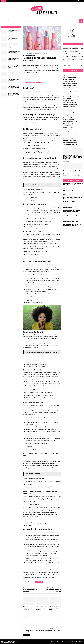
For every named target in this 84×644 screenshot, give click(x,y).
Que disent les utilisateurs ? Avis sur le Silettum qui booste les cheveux (14, 38)
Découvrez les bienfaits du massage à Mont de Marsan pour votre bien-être (14, 87)
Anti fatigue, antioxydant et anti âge (70, 78)
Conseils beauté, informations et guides (71, 87)
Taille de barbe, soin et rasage (69, 137)
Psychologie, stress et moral (69, 120)
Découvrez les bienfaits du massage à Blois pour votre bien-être (14, 80)
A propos (53, 642)
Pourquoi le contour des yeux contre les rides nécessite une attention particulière (73, 221)
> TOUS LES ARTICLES (16, 21)
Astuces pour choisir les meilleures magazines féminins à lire (28, 608)
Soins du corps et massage (69, 129)
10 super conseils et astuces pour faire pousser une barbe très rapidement (31, 590)
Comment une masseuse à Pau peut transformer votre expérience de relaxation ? (13, 66)
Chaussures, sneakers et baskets (70, 82)
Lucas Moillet (27, 62)
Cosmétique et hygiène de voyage (70, 91)
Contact (57, 642)
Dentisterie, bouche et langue (69, 95)
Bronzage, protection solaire (69, 80)
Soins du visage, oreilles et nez (69, 131)
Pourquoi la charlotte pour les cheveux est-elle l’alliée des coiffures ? (73, 217)
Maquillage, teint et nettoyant (69, 106)
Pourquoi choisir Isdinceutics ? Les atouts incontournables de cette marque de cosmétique (72, 212)
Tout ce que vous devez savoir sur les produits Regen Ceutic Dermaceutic (55, 608)
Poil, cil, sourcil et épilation (68, 118)
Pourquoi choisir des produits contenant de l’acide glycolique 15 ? (72, 207)
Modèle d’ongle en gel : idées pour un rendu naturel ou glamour (73, 202)
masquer (37, 77)
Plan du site (80, 642)
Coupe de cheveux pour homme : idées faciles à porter (14, 73)
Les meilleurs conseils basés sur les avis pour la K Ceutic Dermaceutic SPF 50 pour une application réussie (73, 185)
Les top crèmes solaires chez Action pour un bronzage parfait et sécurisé (72, 198)
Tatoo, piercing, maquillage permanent (71, 139)
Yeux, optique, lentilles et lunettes (70, 143)
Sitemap (75, 642)
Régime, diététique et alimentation (70, 122)
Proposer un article (63, 642)
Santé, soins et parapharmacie (69, 125)
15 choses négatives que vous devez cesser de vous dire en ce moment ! (53, 590)
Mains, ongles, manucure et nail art (70, 104)
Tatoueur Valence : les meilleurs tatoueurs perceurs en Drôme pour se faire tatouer (68, 172)
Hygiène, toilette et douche (69, 99)
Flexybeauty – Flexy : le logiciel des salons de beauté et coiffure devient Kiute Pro (78, 172)
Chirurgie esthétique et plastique (70, 85)
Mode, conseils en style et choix (70, 110)
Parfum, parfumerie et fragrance (70, 112)
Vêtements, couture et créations (70, 141)
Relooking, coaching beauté (69, 124)
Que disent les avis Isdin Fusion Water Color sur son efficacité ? (41, 608)
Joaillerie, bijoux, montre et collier (70, 103)
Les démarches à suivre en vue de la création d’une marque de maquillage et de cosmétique (68, 158)
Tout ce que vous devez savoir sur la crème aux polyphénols (13, 59)
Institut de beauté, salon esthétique (70, 101)
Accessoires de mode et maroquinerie (71, 74)
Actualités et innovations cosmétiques (29, 56)
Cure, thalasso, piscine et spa (69, 93)
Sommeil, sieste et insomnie (69, 133)
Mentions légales (70, 642)
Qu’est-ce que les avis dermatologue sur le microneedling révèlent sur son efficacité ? (14, 45)
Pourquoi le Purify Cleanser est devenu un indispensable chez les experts (72, 225)
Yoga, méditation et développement (70, 145)
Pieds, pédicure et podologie (69, 116)
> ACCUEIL (3, 21)
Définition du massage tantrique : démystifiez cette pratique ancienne (13, 94)
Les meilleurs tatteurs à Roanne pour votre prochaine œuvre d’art (72, 190)
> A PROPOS (8, 21)
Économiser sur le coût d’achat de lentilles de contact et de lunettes (78, 156)
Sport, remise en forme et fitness (70, 135)
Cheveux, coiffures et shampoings (70, 83)
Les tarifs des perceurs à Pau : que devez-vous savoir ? (73, 194)
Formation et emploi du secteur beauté (71, 97)
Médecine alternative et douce (69, 108)
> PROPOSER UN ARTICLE (26, 21)
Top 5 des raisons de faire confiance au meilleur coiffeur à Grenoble (14, 52)
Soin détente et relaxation (68, 127)
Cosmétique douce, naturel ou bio (70, 89)
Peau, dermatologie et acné (69, 114)
